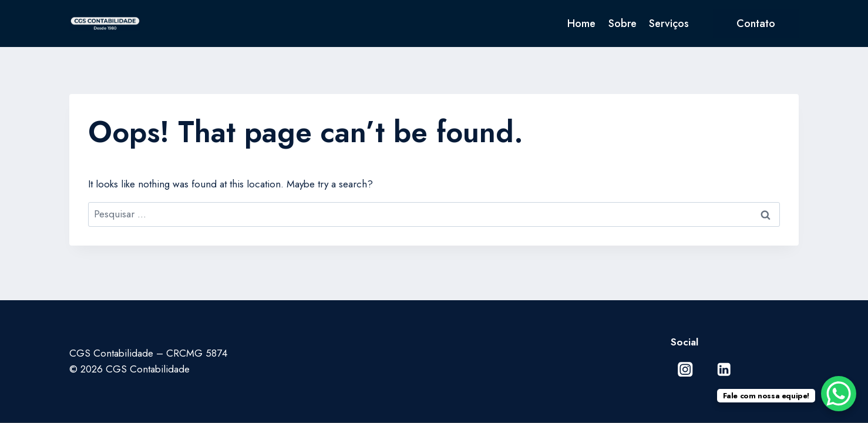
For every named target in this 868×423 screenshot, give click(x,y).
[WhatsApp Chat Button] (839, 394)
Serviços (669, 23)
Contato (756, 23)
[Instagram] (686, 369)
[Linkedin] (724, 369)
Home (581, 23)
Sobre (623, 23)
